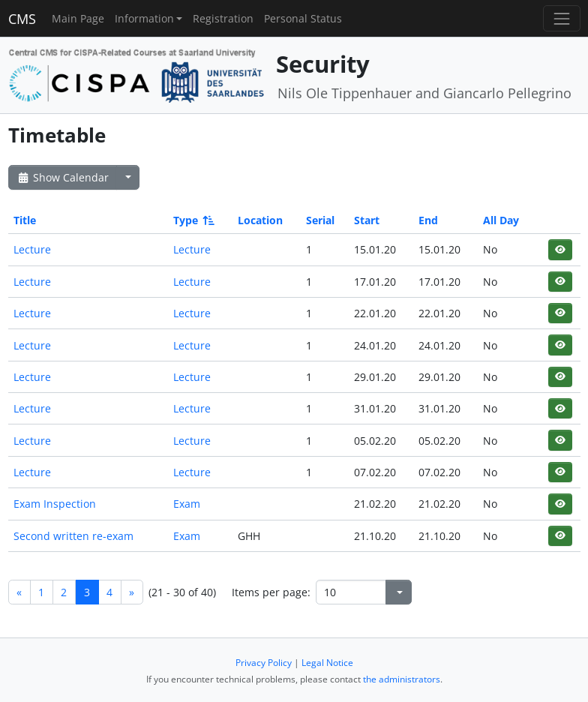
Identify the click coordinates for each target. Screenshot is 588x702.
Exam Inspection (55, 504)
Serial (320, 220)
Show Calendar (63, 177)
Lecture (32, 249)
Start (367, 220)
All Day (501, 220)
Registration (223, 18)
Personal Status (303, 18)
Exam (187, 504)
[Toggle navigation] (561, 18)
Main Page (78, 18)
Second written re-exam (73, 536)
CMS (22, 19)
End (428, 220)
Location (260, 220)
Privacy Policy (264, 663)
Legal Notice (327, 663)
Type (193, 220)
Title (25, 220)
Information (144, 18)
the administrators (402, 679)
